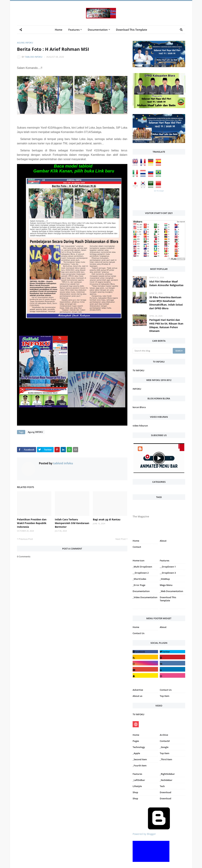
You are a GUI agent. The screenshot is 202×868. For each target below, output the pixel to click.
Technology (139, 747)
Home (136, 541)
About (163, 541)
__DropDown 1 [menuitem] (168, 567)
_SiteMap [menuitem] (165, 579)
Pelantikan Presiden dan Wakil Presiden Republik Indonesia (32, 523)
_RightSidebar (167, 774)
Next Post (121, 539)
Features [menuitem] (74, 30)
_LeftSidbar (139, 780)
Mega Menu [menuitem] (166, 585)
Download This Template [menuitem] (132, 30)
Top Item (165, 696)
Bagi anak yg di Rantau (107, 519)
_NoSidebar (166, 780)
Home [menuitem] (59, 30)
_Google (164, 747)
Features (137, 774)
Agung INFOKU (25, 43)
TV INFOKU (138, 370)
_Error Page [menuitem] (139, 585)
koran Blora (139, 407)
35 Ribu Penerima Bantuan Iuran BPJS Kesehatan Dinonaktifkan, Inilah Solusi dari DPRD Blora (166, 303)
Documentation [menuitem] (98, 30)
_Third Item (166, 759)
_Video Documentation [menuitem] (145, 597)
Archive (164, 735)
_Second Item (140, 759)
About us (137, 696)
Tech (162, 786)
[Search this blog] (152, 351)
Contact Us (138, 633)
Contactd (165, 741)
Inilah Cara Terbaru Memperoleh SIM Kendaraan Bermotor (72, 523)
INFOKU (137, 389)
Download (165, 792)
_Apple (136, 753)
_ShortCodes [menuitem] (139, 579)
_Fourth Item (140, 766)
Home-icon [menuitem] (138, 561)
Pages (136, 741)
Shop (135, 792)
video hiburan (140, 426)
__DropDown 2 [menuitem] (141, 573)
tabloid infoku (34, 57)
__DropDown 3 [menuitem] (168, 573)
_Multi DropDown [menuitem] (142, 567)
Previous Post (26, 539)
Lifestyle (137, 786)
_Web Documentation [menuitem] (171, 591)
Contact (137, 547)
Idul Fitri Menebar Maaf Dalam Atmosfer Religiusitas (166, 283)
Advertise (138, 690)
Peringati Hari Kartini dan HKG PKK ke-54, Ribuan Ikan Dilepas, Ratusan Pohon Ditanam (166, 325)
